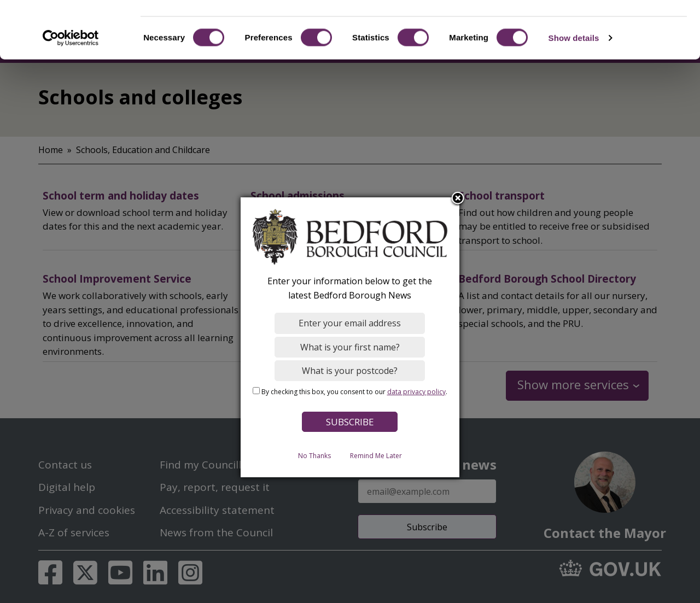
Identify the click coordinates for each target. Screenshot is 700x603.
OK (609, 27)
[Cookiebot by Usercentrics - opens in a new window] (71, 84)
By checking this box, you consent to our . (354, 392)
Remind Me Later (376, 456)
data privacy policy (416, 392)
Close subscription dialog (458, 199)
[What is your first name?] (350, 347)
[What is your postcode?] (350, 371)
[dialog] (350, 337)
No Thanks (314, 456)
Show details (574, 84)
